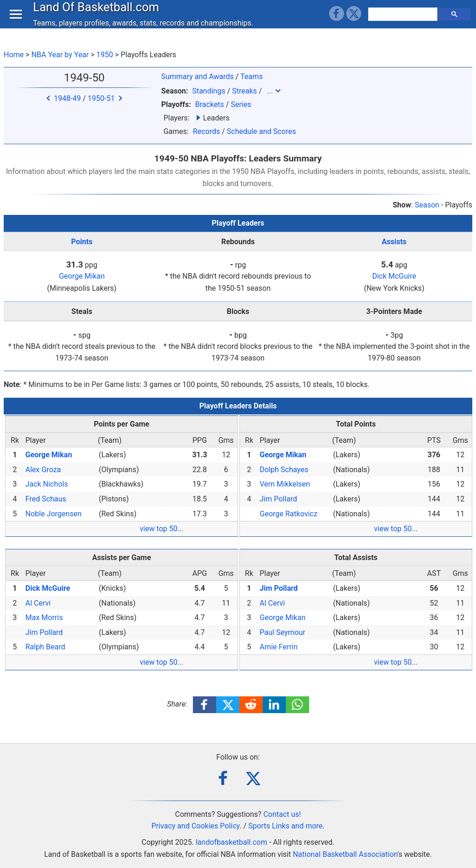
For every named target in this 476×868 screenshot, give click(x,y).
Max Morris (44, 618)
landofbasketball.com (231, 842)
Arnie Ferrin (279, 647)
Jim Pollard (279, 499)
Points (82, 242)
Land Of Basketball (98, 16)
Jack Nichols (47, 484)
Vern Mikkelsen (285, 484)
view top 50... (162, 529)
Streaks (245, 91)
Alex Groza (43, 470)
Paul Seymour (283, 632)
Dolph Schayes (284, 470)
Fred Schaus (46, 499)
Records (206, 131)
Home (14, 55)
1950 (105, 55)
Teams (251, 77)
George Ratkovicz (289, 514)
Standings (208, 91)
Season (427, 205)
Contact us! (282, 814)
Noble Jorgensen (54, 514)
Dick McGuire (394, 276)
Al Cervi (38, 603)
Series (241, 104)
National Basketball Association (345, 854)
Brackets (210, 104)
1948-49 (67, 98)
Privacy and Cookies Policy (196, 826)
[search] (404, 23)
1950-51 (101, 98)
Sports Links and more (285, 826)
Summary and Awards (198, 77)
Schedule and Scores (261, 131)
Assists (394, 242)
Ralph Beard (46, 647)
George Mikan (82, 276)
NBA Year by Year (60, 55)
